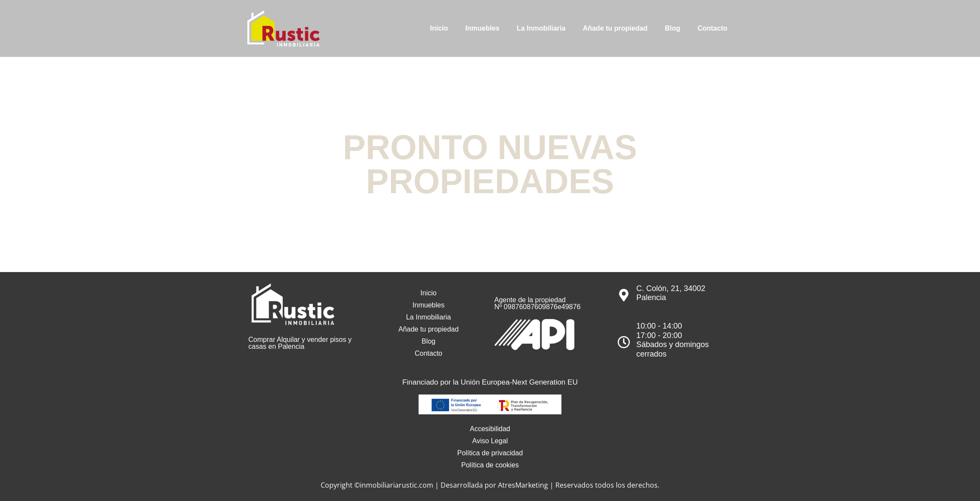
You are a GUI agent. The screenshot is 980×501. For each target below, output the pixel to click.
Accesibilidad (490, 429)
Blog (673, 28)
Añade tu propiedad (615, 28)
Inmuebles (482, 28)
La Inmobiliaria (541, 28)
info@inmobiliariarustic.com (695, 50)
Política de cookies (490, 465)
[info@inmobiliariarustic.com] (643, 50)
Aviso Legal (490, 441)
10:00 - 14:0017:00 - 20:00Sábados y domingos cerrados (673, 340)
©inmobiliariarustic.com (394, 485)
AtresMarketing (523, 485)
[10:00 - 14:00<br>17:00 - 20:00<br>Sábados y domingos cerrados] (624, 342)
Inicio (439, 28)
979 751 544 (780, 50)
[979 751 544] (750, 50)
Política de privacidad (490, 453)
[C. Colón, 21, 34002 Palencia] (624, 295)
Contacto (712, 28)
